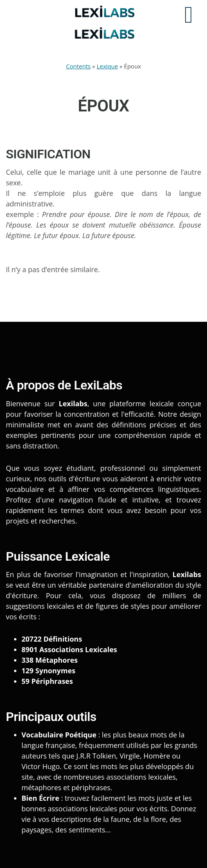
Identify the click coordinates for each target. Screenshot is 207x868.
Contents (78, 66)
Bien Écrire (40, 798)
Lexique (107, 66)
